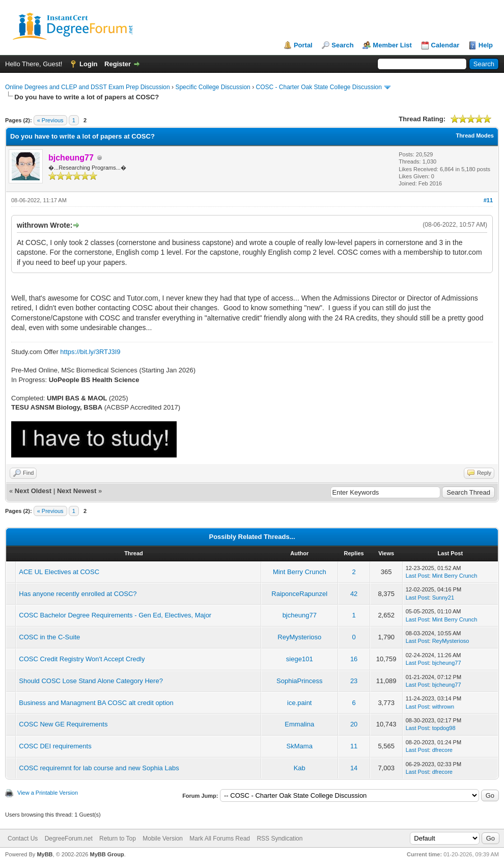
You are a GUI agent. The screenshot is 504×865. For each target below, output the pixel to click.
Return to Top (118, 839)
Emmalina (299, 724)
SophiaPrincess (299, 681)
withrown (443, 707)
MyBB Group (107, 854)
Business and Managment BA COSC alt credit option (96, 703)
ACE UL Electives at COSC (59, 572)
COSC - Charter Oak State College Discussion (318, 87)
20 (354, 724)
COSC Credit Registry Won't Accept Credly (82, 659)
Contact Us (23, 839)
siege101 (300, 659)
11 (354, 746)
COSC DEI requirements (55, 746)
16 (354, 659)
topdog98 (444, 728)
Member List (392, 45)
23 (354, 681)
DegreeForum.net (69, 839)
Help (486, 45)
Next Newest (77, 491)
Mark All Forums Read (220, 839)
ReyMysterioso (299, 637)
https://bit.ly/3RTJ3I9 (90, 352)
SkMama (300, 746)
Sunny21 (443, 598)
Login (88, 64)
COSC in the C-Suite (49, 637)
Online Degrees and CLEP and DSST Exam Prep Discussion (88, 87)
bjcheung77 (300, 615)
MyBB (45, 854)
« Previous (50, 120)
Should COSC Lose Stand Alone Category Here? (91, 681)
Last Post (417, 576)
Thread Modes (475, 136)
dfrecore (442, 750)
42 (354, 594)
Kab (300, 768)
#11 (488, 200)
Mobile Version (163, 839)
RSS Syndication (279, 839)
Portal (303, 45)
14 (354, 768)
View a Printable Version (48, 793)
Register (118, 64)
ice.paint (299, 703)
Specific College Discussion (213, 87)
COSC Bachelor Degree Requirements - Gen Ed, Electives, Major (115, 615)
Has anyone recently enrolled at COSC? (78, 594)
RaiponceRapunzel (299, 594)
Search (342, 45)
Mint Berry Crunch (300, 572)
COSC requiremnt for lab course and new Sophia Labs (99, 768)
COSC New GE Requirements (63, 724)
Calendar (445, 45)
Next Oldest (33, 491)
